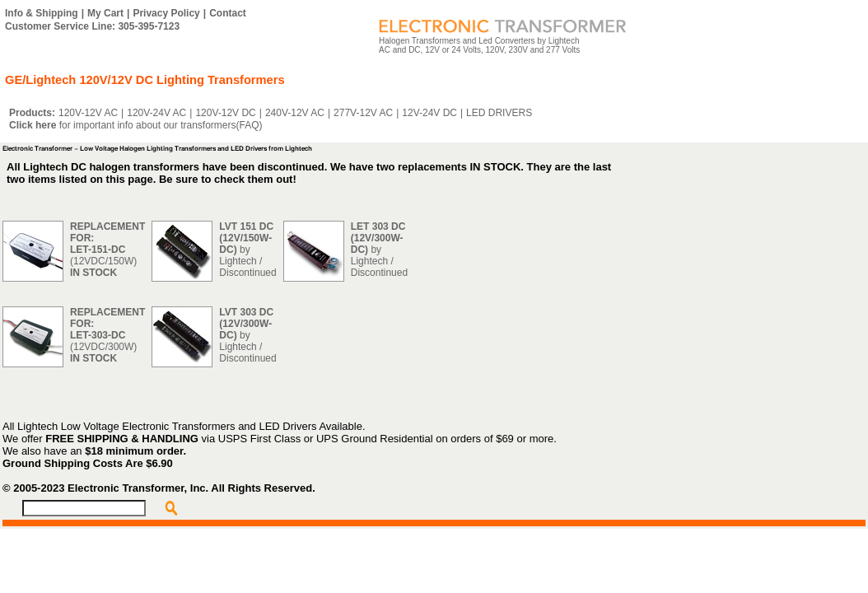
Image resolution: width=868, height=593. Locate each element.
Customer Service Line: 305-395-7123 (92, 26)
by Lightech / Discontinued (247, 250)
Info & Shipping (42, 13)
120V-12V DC (225, 113)
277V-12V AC (363, 113)
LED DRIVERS (499, 113)
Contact (228, 13)
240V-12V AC (295, 113)
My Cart (105, 13)
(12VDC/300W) (107, 335)
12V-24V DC (429, 113)
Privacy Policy (166, 13)
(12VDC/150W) (107, 250)
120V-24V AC (156, 113)
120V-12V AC (88, 113)
